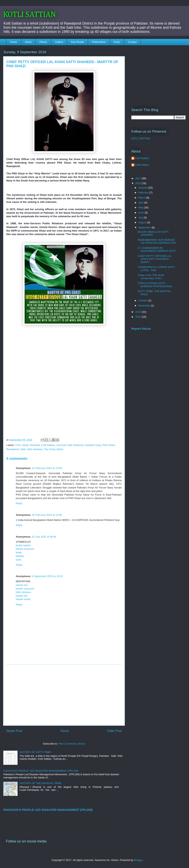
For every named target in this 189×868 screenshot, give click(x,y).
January (143, 188)
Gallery (59, 42)
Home (14, 42)
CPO (18, 445)
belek (19, 552)
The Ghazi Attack (54, 449)
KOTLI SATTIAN (30, 15)
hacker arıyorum (25, 549)
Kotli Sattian (48, 445)
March (142, 198)
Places (43, 42)
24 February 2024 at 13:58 (47, 515)
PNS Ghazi (109, 445)
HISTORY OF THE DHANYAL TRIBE (40, 783)
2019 (139, 312)
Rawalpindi (13, 449)
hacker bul (22, 585)
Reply (19, 503)
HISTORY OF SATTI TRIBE (35, 752)
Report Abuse (141, 329)
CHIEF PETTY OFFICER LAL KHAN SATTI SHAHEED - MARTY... (154, 259)
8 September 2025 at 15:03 (47, 576)
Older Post (114, 731)
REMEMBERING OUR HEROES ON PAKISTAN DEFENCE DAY (157, 241)
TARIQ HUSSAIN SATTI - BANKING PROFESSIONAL (155, 285)
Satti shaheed (35, 449)
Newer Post (14, 731)
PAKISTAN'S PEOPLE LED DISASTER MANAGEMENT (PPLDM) (41, 771)
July (141, 217)
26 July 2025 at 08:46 (44, 537)
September (145, 228)
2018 (139, 183)
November (145, 306)
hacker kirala (23, 599)
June (142, 213)
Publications (99, 42)
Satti (23, 449)
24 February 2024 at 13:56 (47, 468)
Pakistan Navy (93, 445)
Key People (77, 42)
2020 (139, 317)
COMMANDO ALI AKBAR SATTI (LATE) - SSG (156, 269)
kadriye (20, 556)
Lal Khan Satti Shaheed (70, 445)
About (28, 42)
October (143, 300)
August (143, 222)
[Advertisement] (64, 695)
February (144, 193)
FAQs (117, 42)
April (141, 203)
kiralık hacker (23, 545)
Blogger (138, 860)
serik (18, 560)
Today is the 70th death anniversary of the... (151, 277)
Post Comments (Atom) (72, 744)
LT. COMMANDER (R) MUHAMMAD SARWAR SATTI (157, 250)
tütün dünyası (23, 592)
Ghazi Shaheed (31, 445)
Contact (132, 42)
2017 (139, 178)
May (141, 207)
